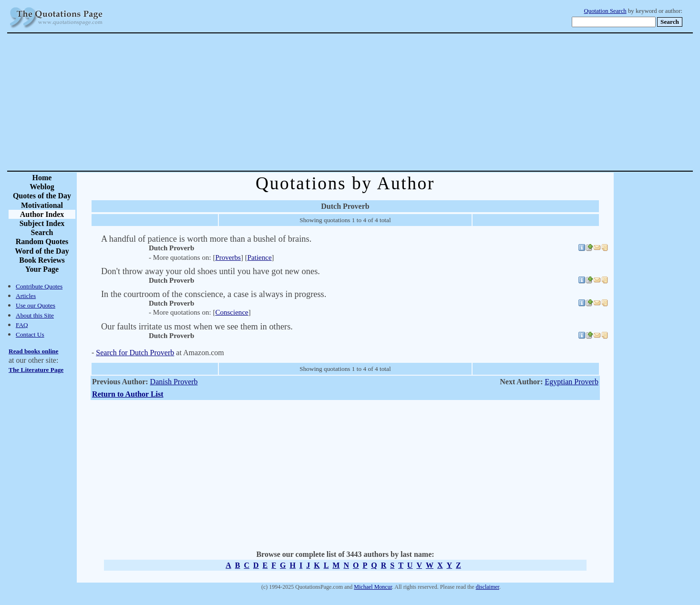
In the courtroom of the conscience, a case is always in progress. (214, 294)
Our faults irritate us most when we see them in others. (197, 327)
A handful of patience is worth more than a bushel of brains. (206, 239)
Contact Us (30, 334)
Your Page (42, 269)
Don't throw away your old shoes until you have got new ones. (211, 271)
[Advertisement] (383, 102)
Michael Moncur (373, 587)
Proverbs (228, 257)
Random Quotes (42, 241)
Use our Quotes (36, 305)
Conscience (232, 312)
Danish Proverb (174, 382)
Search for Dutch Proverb (135, 353)
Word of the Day (42, 251)
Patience (260, 257)
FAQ (22, 325)
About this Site (35, 315)
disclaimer (488, 587)
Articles (26, 296)
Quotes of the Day (42, 196)
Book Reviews (42, 260)
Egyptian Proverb (571, 382)
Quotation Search (605, 11)
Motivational (42, 205)
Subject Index (42, 223)
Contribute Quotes (39, 286)
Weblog (42, 187)
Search (42, 232)
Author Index (42, 214)
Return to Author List (128, 394)
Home (42, 178)
